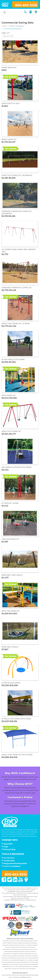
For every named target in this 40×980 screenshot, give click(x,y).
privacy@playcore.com (25, 977)
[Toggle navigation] (5, 12)
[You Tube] (21, 881)
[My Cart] (36, 12)
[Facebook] (4, 881)
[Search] (25, 12)
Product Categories (16, 26)
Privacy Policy (19, 966)
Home (4, 26)
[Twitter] (10, 881)
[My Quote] (31, 12)
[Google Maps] (26, 881)
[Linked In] (15, 881)
